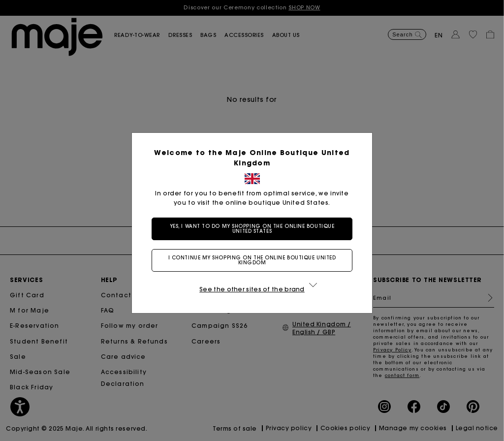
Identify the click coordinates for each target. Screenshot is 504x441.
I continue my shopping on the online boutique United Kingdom (252, 260)
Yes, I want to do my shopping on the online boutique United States (252, 229)
